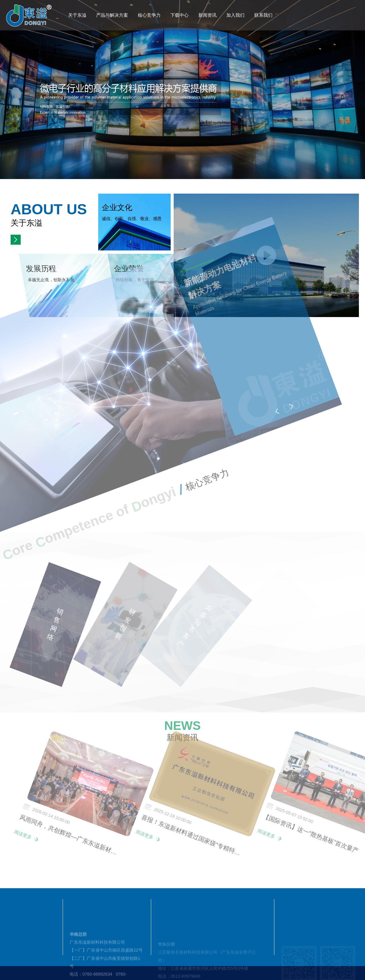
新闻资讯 (207, 15)
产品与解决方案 (112, 15)
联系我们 (263, 15)
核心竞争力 (149, 15)
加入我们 (235, 15)
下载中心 (179, 15)
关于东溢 (77, 15)
